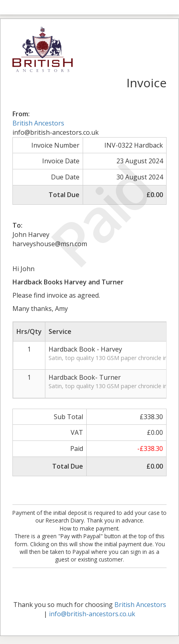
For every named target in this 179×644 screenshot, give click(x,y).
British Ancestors (38, 123)
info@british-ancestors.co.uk (92, 614)
